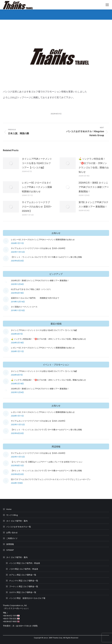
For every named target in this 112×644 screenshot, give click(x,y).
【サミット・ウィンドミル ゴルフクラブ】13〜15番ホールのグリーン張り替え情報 (46, 257)
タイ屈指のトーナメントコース (24, 307)
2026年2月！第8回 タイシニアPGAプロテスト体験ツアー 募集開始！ (94, 187)
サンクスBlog (12, 515)
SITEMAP (10, 550)
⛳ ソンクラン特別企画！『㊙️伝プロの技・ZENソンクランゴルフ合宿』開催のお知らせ (94, 165)
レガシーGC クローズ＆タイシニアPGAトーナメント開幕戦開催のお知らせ (37, 187)
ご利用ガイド (12, 538)
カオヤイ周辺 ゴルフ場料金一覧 (23, 592)
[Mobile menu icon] (107, 5)
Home (9, 509)
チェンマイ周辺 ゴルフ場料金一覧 (24, 581)
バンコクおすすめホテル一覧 (19, 527)
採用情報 (10, 544)
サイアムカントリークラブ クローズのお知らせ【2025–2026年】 (37, 207)
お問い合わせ (12, 532)
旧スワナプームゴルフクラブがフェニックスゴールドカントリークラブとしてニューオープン (51, 479)
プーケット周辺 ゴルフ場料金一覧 (24, 586)
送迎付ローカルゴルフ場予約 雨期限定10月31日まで (35, 298)
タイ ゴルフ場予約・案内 (17, 521)
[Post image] (11, 163)
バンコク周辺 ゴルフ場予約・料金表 (25, 563)
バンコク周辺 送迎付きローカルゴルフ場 (27, 598)
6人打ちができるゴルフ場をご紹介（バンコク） (31, 289)
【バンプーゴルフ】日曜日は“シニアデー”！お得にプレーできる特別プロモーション (47, 462)
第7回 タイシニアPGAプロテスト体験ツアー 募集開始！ (93, 204)
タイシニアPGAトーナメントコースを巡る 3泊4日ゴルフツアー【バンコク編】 (37, 163)
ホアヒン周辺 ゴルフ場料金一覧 (23, 575)
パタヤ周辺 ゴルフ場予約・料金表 (24, 569)
